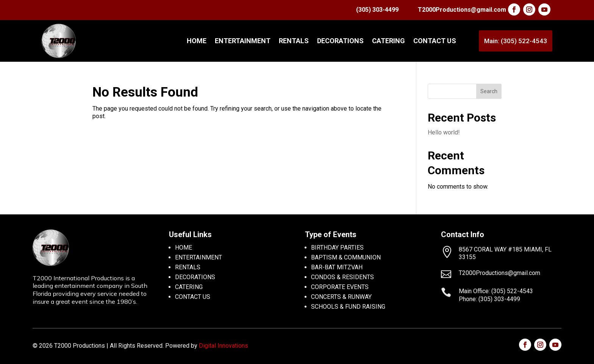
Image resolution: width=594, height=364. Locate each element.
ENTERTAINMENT (243, 41)
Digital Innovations (224, 346)
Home (197, 41)
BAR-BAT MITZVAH (337, 267)
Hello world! (444, 132)
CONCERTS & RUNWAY (341, 297)
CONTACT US (435, 41)
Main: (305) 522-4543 (516, 41)
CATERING (388, 41)
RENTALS (294, 41)
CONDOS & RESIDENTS (342, 277)
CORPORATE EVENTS (340, 287)
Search (489, 91)
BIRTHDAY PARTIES (337, 248)
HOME (184, 248)
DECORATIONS (340, 41)
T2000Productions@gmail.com (462, 10)
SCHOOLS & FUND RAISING (348, 307)
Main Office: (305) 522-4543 (496, 291)
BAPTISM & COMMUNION (346, 257)
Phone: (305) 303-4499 (489, 299)
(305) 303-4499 (377, 10)
